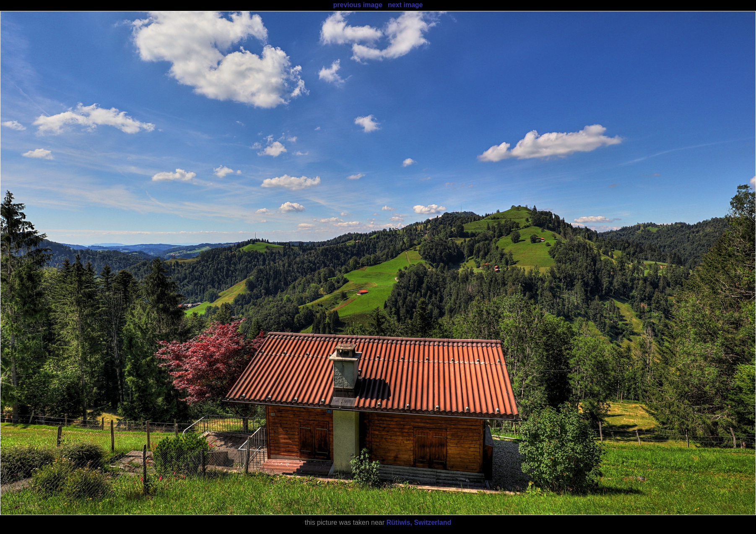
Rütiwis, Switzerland (419, 522)
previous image (357, 5)
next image (405, 5)
